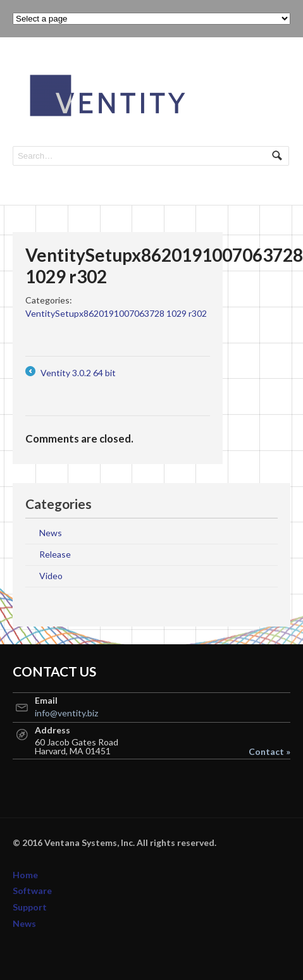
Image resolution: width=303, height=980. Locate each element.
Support (30, 907)
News (51, 533)
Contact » (269, 752)
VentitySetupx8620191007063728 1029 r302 (116, 313)
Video (51, 576)
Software (32, 891)
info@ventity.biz (66, 713)
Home (25, 875)
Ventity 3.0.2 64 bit (71, 373)
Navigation (276, 74)
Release (55, 554)
